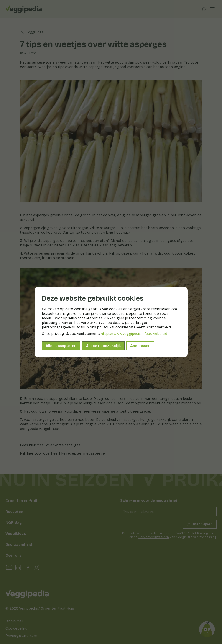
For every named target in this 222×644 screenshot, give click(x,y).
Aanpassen (140, 346)
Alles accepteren (61, 346)
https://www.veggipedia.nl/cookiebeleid (134, 334)
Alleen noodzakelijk (103, 346)
